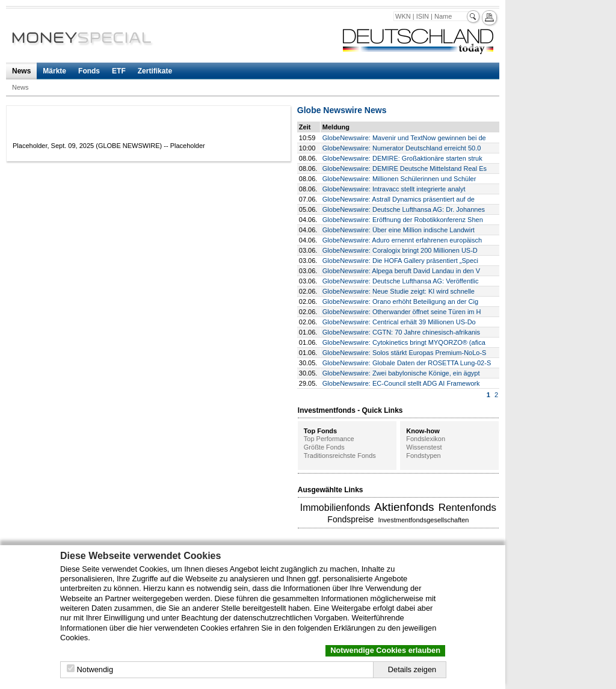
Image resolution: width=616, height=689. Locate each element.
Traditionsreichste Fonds (340, 456)
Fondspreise (350, 519)
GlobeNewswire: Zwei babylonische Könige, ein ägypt (401, 373)
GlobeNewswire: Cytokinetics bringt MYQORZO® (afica (404, 342)
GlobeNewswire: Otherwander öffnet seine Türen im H (402, 312)
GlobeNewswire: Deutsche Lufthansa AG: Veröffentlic (401, 281)
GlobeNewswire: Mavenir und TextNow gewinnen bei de (404, 138)
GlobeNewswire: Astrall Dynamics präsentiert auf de (399, 199)
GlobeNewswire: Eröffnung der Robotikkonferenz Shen (403, 220)
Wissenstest (424, 447)
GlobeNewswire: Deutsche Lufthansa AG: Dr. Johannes (404, 209)
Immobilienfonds (335, 508)
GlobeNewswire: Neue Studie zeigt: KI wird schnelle (399, 291)
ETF (119, 71)
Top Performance (329, 439)
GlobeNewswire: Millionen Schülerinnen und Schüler (399, 179)
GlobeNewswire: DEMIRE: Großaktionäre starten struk (402, 158)
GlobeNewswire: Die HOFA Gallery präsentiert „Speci (400, 261)
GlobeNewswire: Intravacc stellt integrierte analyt (394, 189)
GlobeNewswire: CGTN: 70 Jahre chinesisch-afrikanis (401, 332)
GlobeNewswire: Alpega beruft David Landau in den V (401, 271)
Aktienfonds (404, 507)
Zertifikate (155, 71)
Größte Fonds (324, 447)
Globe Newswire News (342, 110)
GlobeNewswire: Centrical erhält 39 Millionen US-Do (399, 322)
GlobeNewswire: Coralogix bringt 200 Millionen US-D (400, 250)
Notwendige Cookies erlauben (385, 650)
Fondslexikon (426, 439)
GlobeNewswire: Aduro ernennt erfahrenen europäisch (402, 240)
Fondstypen (423, 456)
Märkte (54, 71)
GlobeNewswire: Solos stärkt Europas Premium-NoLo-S (405, 353)
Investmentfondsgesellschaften (423, 520)
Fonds (89, 71)
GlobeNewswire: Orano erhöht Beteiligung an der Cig (400, 301)
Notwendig (95, 669)
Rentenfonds (467, 508)
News (21, 71)
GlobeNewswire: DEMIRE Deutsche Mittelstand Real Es (405, 168)
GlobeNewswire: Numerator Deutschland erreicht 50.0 (402, 148)
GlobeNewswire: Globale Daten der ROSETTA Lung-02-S (407, 363)
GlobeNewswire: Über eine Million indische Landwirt (399, 230)
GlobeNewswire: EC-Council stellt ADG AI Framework (401, 383)
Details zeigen (412, 669)
